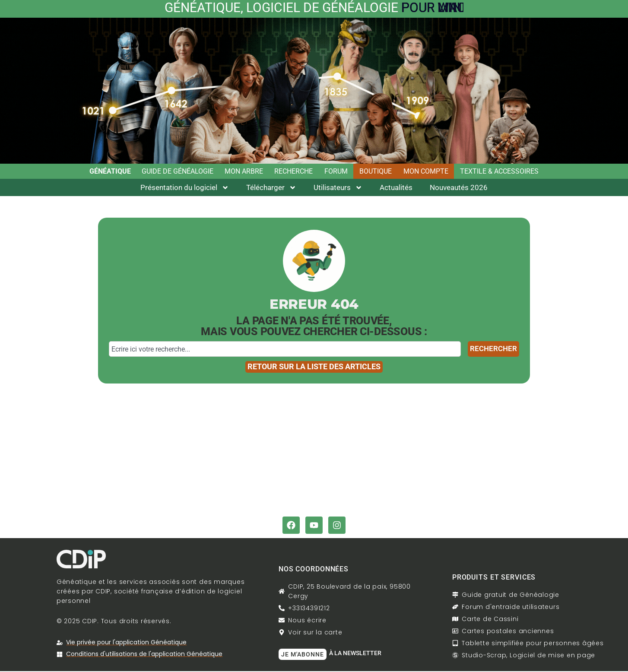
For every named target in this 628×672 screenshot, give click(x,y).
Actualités (396, 188)
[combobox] (285, 350)
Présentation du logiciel (185, 189)
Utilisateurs (338, 189)
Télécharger (271, 189)
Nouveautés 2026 (459, 188)
